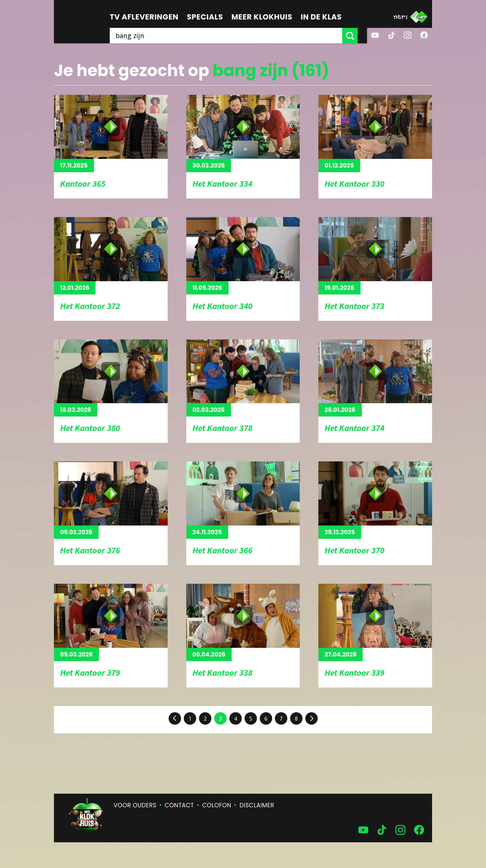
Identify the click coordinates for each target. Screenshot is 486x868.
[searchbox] (231, 36)
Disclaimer (257, 805)
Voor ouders (135, 805)
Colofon (217, 805)
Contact (179, 805)
